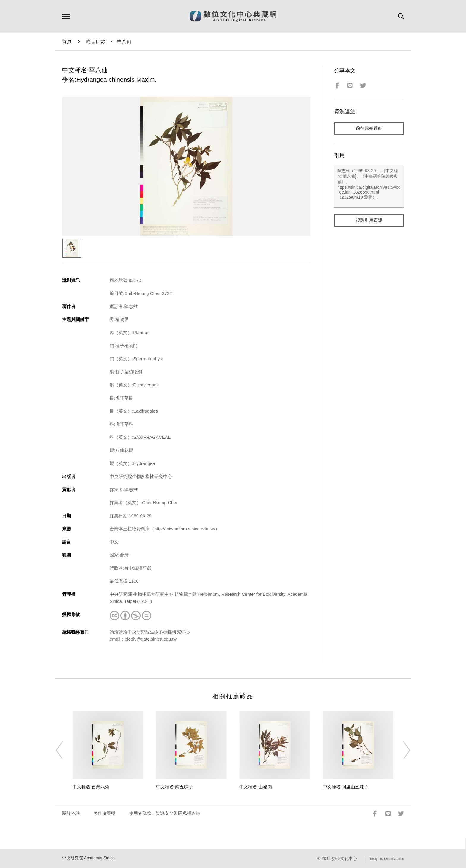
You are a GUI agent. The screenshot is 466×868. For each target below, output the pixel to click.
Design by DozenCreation (387, 859)
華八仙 (125, 41)
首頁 (67, 41)
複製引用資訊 (369, 220)
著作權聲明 (104, 813)
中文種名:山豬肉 (255, 787)
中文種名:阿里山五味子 (346, 787)
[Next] (401, 750)
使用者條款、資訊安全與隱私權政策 (165, 813)
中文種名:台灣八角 (91, 787)
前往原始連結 (369, 128)
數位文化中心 (344, 859)
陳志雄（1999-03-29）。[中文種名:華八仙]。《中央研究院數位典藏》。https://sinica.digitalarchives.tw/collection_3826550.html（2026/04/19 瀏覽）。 (369, 187)
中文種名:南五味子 (174, 787)
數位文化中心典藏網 (233, 16)
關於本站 (71, 813)
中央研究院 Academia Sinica (88, 858)
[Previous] (65, 750)
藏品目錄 (96, 41)
